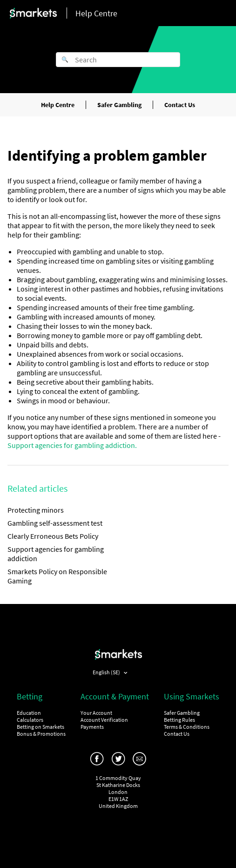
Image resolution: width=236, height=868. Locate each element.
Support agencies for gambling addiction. (72, 445)
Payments (92, 727)
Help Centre (58, 105)
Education (29, 713)
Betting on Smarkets (40, 727)
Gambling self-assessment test (55, 523)
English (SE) (107, 672)
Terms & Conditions (187, 727)
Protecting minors (36, 510)
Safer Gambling (119, 105)
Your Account (96, 713)
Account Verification (104, 720)
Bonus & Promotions (41, 734)
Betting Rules (179, 720)
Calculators (30, 720)
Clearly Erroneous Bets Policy (53, 536)
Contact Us (180, 105)
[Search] (118, 60)
